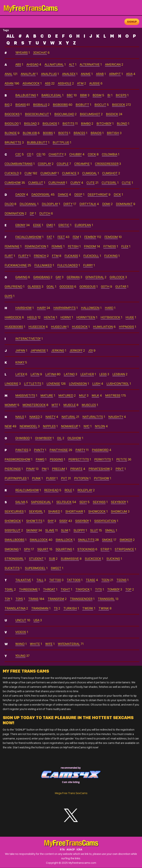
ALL (10, 36)
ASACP (71, 850)
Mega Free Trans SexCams (71, 793)
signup (132, 22)
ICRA (79, 850)
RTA (62, 850)
